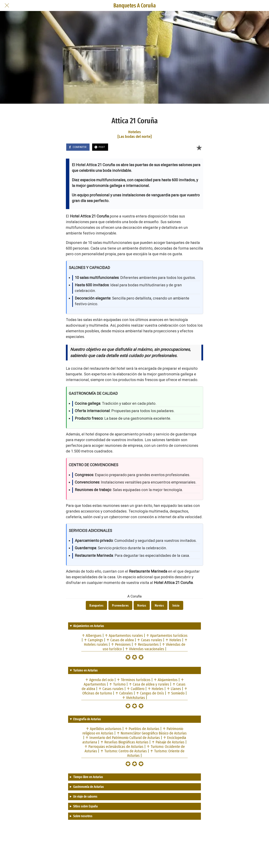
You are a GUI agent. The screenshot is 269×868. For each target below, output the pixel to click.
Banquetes (96, 605)
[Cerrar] (7, 5)
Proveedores (120, 605)
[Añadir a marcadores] (199, 147)
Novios (159, 605)
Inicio (176, 605)
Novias (142, 605)
